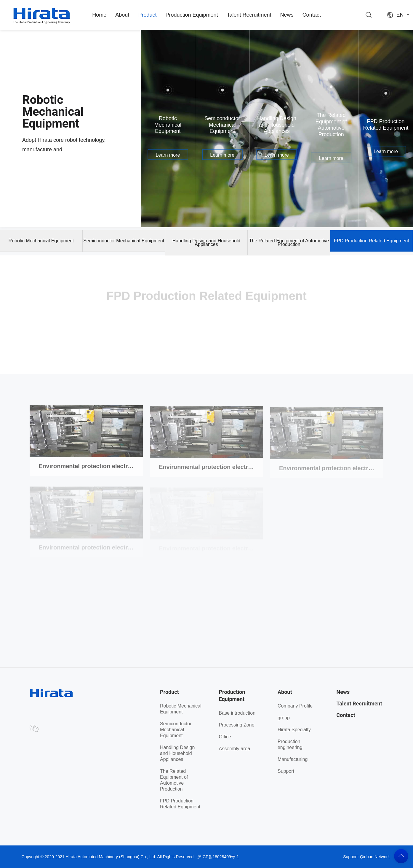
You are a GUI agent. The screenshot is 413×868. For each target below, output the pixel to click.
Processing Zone (236, 725)
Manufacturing (293, 759)
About (122, 15)
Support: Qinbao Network (366, 857)
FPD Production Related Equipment (371, 241)
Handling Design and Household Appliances (206, 243)
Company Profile (295, 706)
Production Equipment (192, 15)
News (287, 15)
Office (225, 737)
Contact (312, 15)
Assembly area (234, 749)
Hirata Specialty (294, 730)
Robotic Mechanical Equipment (41, 241)
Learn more (168, 155)
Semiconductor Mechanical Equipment (124, 241)
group (284, 718)
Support (286, 771)
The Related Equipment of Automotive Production (289, 243)
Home (99, 15)
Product (147, 15)
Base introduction (237, 713)
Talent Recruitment (249, 15)
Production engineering (290, 744)
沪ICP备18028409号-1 (218, 857)
